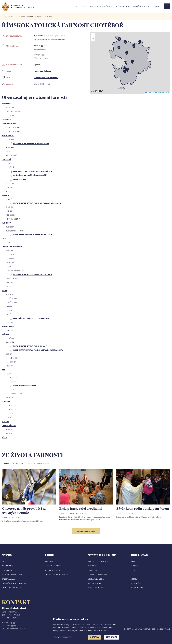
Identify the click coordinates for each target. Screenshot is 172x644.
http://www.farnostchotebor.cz (46, 77)
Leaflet (148, 93)
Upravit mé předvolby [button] (63, 637)
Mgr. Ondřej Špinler (42, 36)
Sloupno (6, 421)
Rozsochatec (8, 326)
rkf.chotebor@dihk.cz (42, 71)
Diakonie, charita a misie (98, 575)
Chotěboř (6, 159)
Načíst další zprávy (86, 531)
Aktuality (75, 6)
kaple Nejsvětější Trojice (25, 386)
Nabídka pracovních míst (12, 588)
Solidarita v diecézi (53, 570)
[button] (130, 63)
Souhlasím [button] (111, 637)
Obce (133, 575)
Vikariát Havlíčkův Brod (42, 84)
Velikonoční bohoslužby (12, 575)
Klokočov (6, 223)
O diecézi (84, 6)
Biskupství (49, 561)
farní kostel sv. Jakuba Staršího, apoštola (33, 171)
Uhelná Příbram (9, 425)
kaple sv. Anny (20, 179)
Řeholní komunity (95, 588)
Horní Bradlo (8, 136)
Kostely (134, 579)
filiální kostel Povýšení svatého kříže (30, 175)
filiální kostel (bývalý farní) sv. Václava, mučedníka (37, 203)
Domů (6, 16)
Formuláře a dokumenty (141, 6)
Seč (3, 370)
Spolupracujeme (95, 583)
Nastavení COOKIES (151, 629)
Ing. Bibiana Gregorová (42, 39)
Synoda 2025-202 (8, 579)
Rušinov (6, 334)
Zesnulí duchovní (138, 588)
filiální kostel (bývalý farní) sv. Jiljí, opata (33, 275)
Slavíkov (6, 402)
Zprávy (6, 464)
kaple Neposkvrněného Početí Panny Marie (33, 235)
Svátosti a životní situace (99, 561)
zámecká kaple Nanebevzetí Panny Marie (31, 318)
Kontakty (158, 6)
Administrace (165, 629)
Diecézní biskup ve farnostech (14, 583)
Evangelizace (93, 570)
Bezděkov (6, 104)
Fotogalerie (18, 464)
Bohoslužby (136, 583)
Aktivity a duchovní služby (101, 6)
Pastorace (92, 566)
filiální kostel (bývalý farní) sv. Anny (30, 346)
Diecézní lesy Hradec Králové (57, 575)
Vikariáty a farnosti (53, 566)
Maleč (5, 290)
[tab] (8, 464)
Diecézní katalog (122, 6)
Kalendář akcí (8, 566)
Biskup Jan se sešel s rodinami (81, 508)
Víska (4, 437)
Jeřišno (5, 195)
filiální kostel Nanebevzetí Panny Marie (31, 143)
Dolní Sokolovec (9, 124)
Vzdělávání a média (96, 579)
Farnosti (25, 16)
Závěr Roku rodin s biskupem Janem (143, 508)
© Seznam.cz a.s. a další (161, 93)
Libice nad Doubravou (12, 247)
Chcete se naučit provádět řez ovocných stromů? (24, 510)
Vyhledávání (137, 629)
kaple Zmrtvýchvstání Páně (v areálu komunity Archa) (38, 350)
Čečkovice (6, 120)
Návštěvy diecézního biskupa (40, 464)
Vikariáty (135, 561)
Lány (4, 239)
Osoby (133, 570)
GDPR (129, 629)
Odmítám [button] (95, 637)
